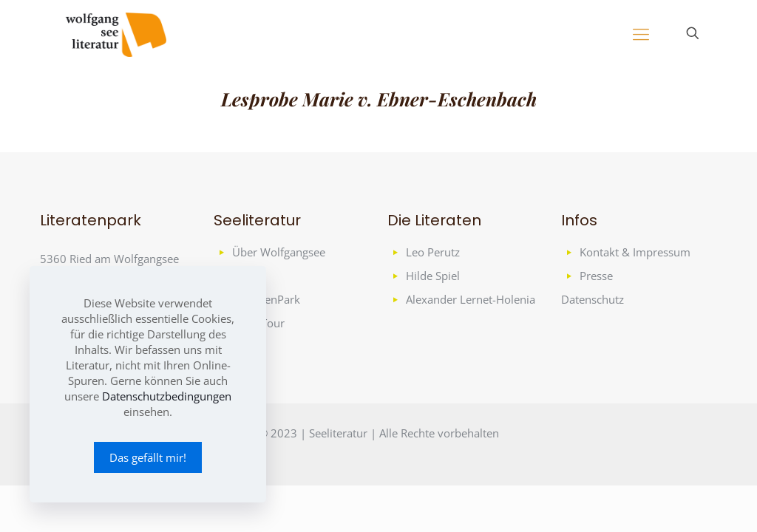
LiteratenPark (266, 299)
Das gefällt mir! (148, 457)
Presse (596, 276)
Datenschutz (593, 299)
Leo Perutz (433, 252)
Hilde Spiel (433, 276)
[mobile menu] (641, 33)
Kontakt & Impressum (635, 252)
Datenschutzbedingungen (167, 396)
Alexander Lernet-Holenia (471, 299)
